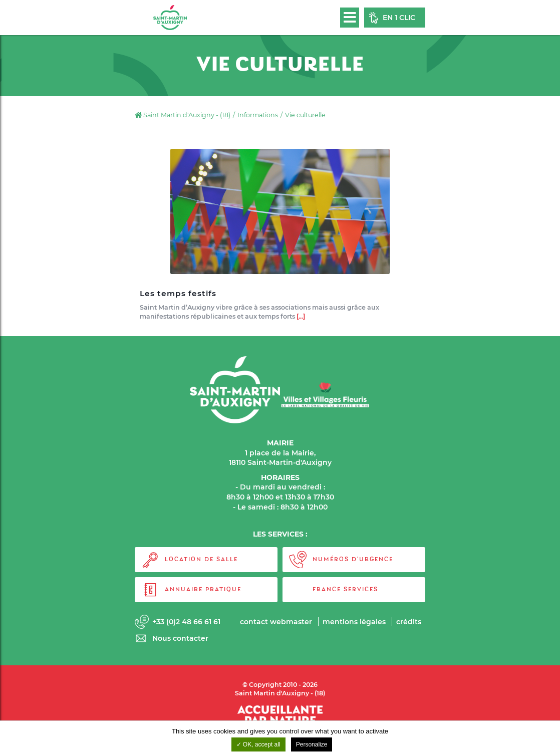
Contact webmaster (276, 622)
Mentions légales (354, 622)
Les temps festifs (178, 294)
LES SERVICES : (280, 534)
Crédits (409, 622)
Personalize (312, 744)
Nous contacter (180, 638)
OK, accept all (258, 744)
